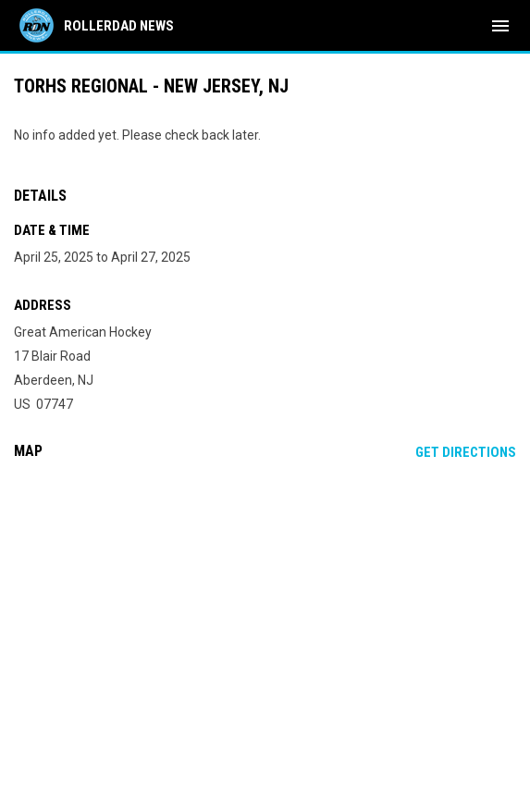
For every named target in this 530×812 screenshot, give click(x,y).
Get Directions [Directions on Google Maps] (466, 452)
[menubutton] (500, 26)
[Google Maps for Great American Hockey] (265, 616)
